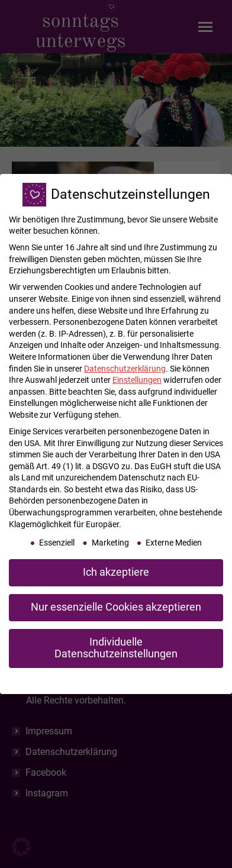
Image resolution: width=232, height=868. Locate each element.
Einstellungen (137, 380)
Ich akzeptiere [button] (116, 572)
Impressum (177, 680)
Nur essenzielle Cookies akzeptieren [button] (116, 607)
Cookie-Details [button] (60, 680)
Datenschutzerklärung (125, 369)
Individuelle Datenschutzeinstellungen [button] (116, 648)
